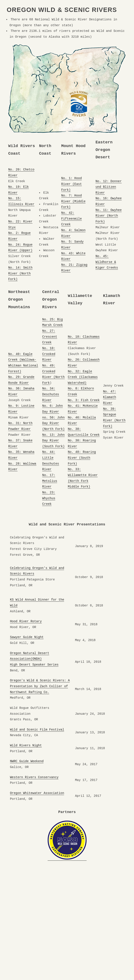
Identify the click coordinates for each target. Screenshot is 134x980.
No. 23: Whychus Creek (49, 498)
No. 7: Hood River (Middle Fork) (73, 201)
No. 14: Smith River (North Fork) (20, 273)
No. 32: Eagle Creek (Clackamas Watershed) (83, 377)
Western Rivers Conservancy (34, 777)
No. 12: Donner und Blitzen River (109, 187)
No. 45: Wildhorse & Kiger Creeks (107, 262)
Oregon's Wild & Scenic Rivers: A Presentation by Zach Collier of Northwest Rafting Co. (40, 686)
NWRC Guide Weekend (27, 761)
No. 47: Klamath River (110, 397)
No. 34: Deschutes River (51, 394)
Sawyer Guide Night (27, 637)
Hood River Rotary (26, 621)
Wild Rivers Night (26, 745)
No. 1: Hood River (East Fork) (72, 184)
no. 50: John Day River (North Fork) (53, 423)
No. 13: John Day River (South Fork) (53, 441)
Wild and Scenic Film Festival (37, 730)
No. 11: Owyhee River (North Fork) (109, 216)
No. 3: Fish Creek (84, 400)
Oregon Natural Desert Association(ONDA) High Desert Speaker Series (34, 659)
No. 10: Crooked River (49, 354)
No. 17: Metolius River (50, 481)
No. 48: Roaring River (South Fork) (82, 458)
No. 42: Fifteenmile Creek (72, 219)
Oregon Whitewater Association (37, 793)
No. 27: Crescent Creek (50, 337)
